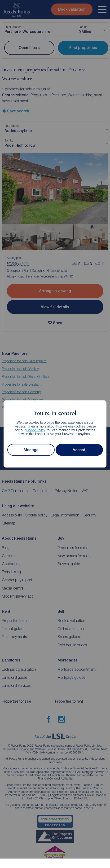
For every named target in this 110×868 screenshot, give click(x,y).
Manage (31, 450)
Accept (79, 450)
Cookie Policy (36, 430)
